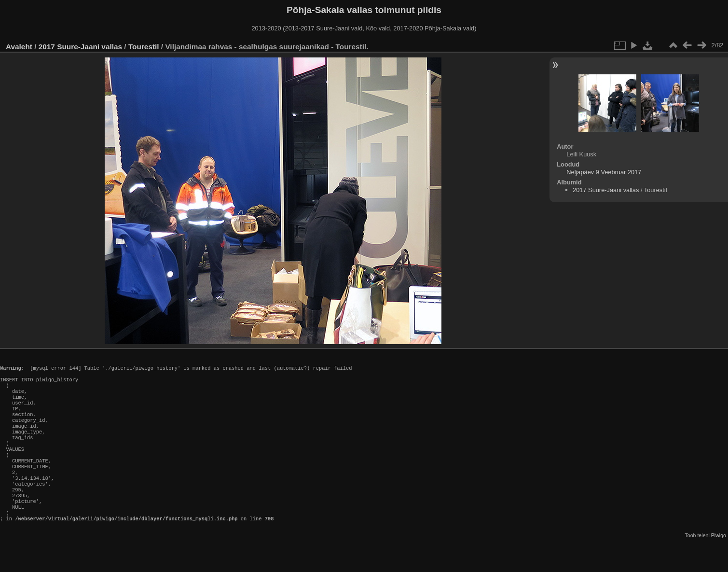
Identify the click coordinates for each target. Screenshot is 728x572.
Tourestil (144, 47)
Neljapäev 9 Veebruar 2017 (604, 172)
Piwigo (719, 564)
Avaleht (19, 47)
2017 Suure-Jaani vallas (80, 47)
